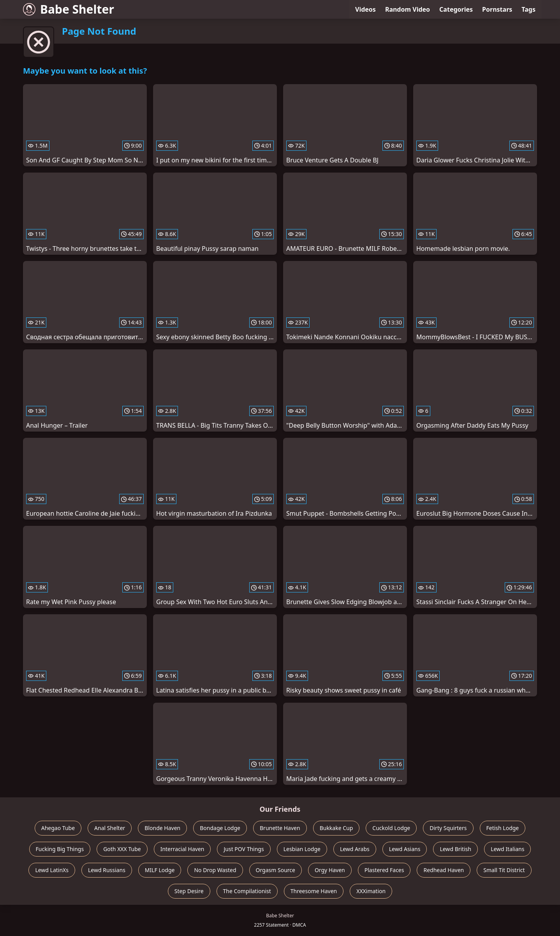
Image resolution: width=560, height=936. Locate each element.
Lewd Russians (107, 870)
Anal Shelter (110, 828)
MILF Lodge (160, 870)
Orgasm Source (276, 870)
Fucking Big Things (60, 849)
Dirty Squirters (448, 828)
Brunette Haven (280, 828)
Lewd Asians (405, 849)
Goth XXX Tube (122, 849)
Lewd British (455, 849)
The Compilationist (247, 891)
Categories (456, 9)
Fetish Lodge (503, 828)
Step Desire (189, 891)
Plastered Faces (384, 870)
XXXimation (371, 891)
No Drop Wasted (215, 870)
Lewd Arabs (355, 849)
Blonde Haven (162, 828)
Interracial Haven (182, 849)
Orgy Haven (330, 870)
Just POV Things (244, 849)
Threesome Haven (314, 891)
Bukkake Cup (336, 828)
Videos (365, 9)
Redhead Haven (444, 870)
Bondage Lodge (220, 828)
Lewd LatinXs (52, 870)
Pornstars (497, 9)
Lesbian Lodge (302, 849)
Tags (528, 9)
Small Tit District (504, 870)
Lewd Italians (507, 849)
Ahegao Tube (58, 828)
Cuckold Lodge (391, 828)
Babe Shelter (69, 9)
